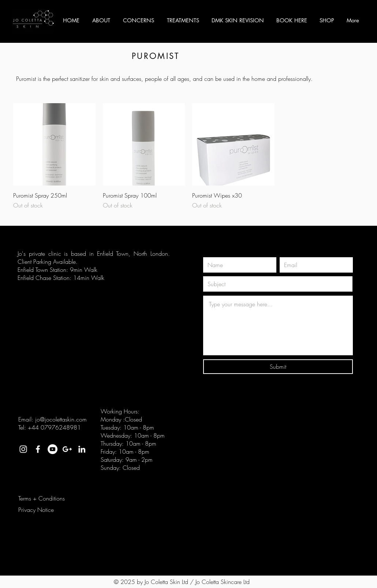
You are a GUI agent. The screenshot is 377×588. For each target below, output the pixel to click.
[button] (101, 20)
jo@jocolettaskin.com (61, 419)
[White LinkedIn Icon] (82, 449)
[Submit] (278, 367)
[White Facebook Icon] (38, 449)
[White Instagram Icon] (23, 449)
